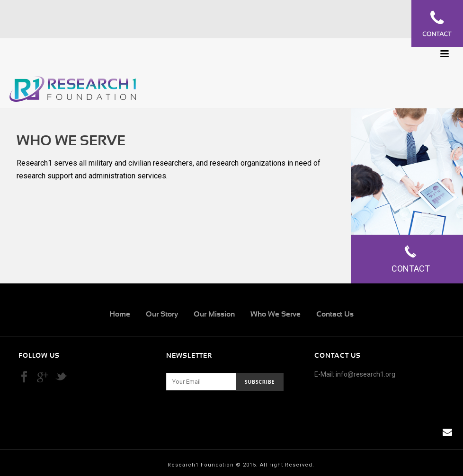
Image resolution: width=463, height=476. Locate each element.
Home (120, 314)
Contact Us (335, 314)
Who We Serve (276, 314)
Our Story (162, 314)
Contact (410, 259)
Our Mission (214, 314)
